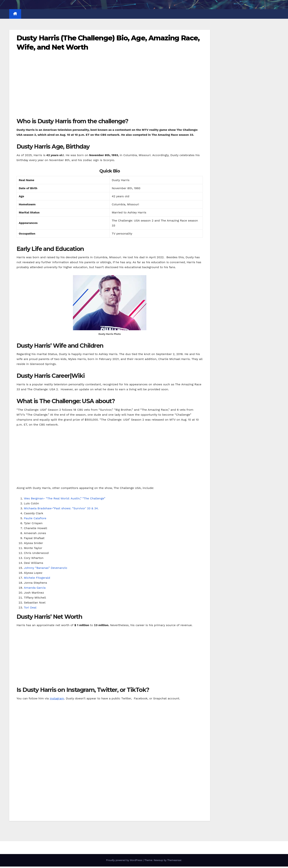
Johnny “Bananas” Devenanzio (46, 568)
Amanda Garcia (35, 588)
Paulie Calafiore (35, 518)
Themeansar (174, 860)
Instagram (57, 698)
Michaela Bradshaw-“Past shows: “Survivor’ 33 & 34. (61, 508)
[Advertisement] (110, 90)
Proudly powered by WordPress (124, 860)
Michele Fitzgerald (37, 578)
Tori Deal (30, 607)
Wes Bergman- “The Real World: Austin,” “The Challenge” (65, 498)
